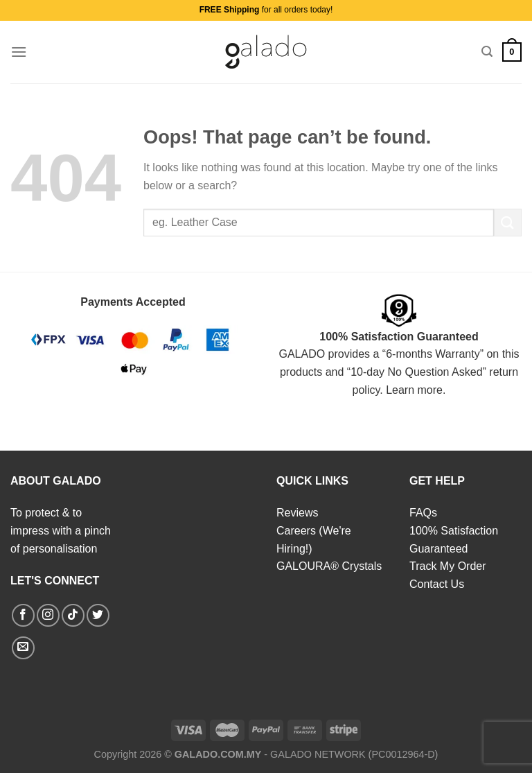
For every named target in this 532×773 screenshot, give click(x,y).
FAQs (423, 513)
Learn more (414, 390)
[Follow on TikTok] (73, 615)
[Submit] (508, 222)
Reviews (297, 513)
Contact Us (437, 584)
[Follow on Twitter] (98, 615)
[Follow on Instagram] (48, 615)
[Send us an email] (23, 648)
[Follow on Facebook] (23, 615)
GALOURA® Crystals (329, 566)
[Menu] (19, 52)
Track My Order (448, 566)
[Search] (487, 52)
